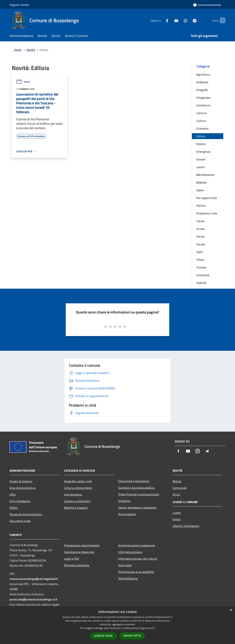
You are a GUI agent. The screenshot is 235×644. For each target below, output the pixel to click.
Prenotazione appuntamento (82, 545)
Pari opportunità (206, 198)
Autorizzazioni (127, 514)
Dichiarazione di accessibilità (136, 572)
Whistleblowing (128, 578)
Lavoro (200, 167)
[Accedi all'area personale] (207, 5)
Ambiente (202, 82)
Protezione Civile (207, 213)
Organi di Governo (21, 481)
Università (203, 275)
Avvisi (23, 82)
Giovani (201, 159)
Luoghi (177, 513)
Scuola (200, 229)
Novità (31, 50)
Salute (200, 221)
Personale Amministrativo (26, 514)
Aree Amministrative (23, 488)
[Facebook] (161, 20)
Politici (14, 508)
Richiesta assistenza (77, 565)
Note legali (125, 565)
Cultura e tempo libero (78, 488)
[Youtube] (170, 20)
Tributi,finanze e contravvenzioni (139, 494)
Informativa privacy (130, 552)
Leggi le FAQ (72, 559)
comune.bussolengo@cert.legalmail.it (34, 579)
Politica (201, 206)
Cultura (201, 121)
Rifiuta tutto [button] (132, 636)
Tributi (200, 260)
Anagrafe (202, 90)
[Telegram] (188, 20)
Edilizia (201, 136)
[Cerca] (221, 20)
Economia (202, 128)
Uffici (13, 494)
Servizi (200, 236)
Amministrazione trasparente (137, 545)
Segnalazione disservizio (79, 552)
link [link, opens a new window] (153, 628)
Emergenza (203, 152)
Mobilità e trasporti (76, 508)
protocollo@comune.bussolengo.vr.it (33, 599)
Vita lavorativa (73, 494)
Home (18, 50)
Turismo (201, 267)
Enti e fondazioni (20, 501)
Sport (200, 252)
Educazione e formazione (134, 481)
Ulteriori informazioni (186, 526)
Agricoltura (203, 74)
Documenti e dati (20, 521)
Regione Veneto (19, 5)
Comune (201, 113)
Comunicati (180, 488)
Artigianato (203, 98)
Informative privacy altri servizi (138, 559)
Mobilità (201, 182)
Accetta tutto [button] (103, 636)
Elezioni (201, 144)
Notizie (177, 481)
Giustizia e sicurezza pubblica (136, 488)
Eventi (177, 519)
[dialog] (117, 625)
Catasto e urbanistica (77, 501)
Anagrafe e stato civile (78, 481)
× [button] (231, 610)
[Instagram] (179, 20)
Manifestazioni (205, 175)
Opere (200, 190)
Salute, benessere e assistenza (137, 507)
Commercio (203, 105)
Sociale (201, 244)
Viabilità (201, 283)
